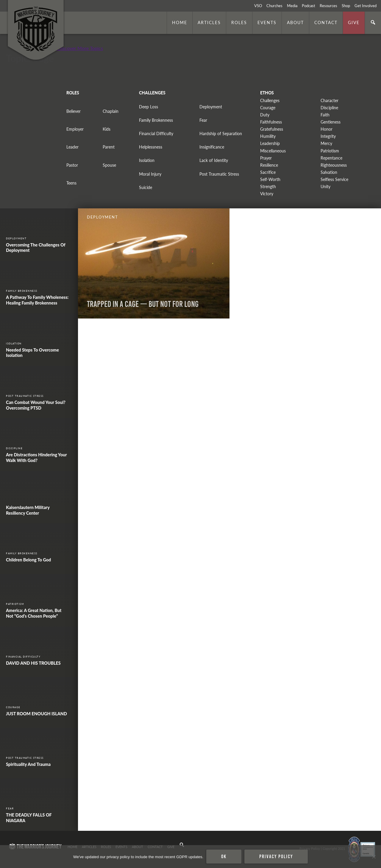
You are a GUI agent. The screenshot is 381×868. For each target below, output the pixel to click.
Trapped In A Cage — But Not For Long (143, 304)
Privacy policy (276, 856)
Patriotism (330, 151)
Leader (72, 147)
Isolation (147, 160)
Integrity (328, 136)
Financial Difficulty (156, 134)
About (295, 22)
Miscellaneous (273, 151)
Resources (328, 6)
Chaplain (111, 111)
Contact (326, 22)
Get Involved (366, 6)
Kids (107, 129)
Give (354, 22)
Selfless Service (334, 179)
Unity (325, 186)
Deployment (211, 107)
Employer (75, 129)
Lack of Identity (214, 160)
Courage (268, 108)
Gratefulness (272, 129)
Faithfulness (271, 122)
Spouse (109, 165)
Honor (327, 129)
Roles (239, 22)
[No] (374, 857)
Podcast (309, 6)
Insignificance (212, 147)
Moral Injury (150, 174)
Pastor (72, 165)
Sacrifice (268, 172)
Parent (109, 147)
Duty (265, 115)
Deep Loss (149, 107)
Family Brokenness (156, 120)
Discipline (329, 108)
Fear (203, 120)
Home (180, 22)
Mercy (326, 143)
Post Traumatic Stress (219, 174)
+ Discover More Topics (78, 48)
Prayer (266, 158)
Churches (274, 6)
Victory (267, 194)
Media (292, 6)
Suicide (146, 187)
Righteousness (334, 165)
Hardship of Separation (221, 134)
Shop (346, 6)
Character (330, 100)
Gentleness (331, 122)
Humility (268, 136)
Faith (325, 115)
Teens (71, 183)
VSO (258, 6)
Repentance (331, 158)
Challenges (270, 100)
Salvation (329, 172)
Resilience (269, 165)
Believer (74, 111)
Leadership (270, 143)
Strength (268, 186)
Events (267, 22)
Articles (209, 22)
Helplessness (151, 147)
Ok (224, 856)
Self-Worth (270, 179)
